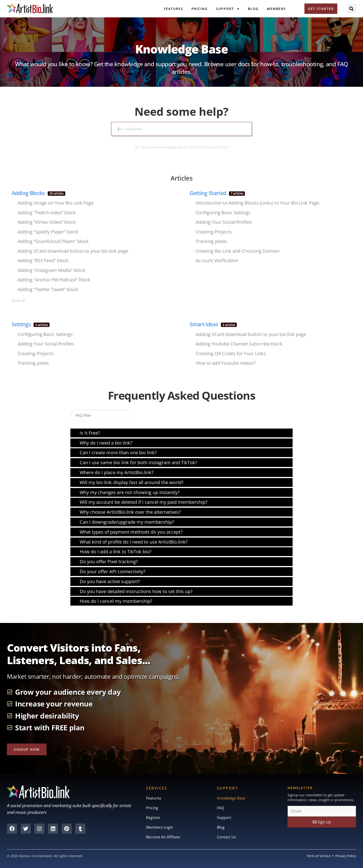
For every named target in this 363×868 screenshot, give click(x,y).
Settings (31, 324)
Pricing (200, 9)
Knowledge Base (231, 798)
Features (174, 9)
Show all (18, 300)
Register (153, 818)
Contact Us (227, 837)
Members (276, 9)
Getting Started (217, 193)
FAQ (220, 808)
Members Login (160, 827)
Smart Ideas (213, 324)
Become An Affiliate (163, 837)
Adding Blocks (38, 193)
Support (228, 9)
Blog (253, 9)
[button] (351, 9)
